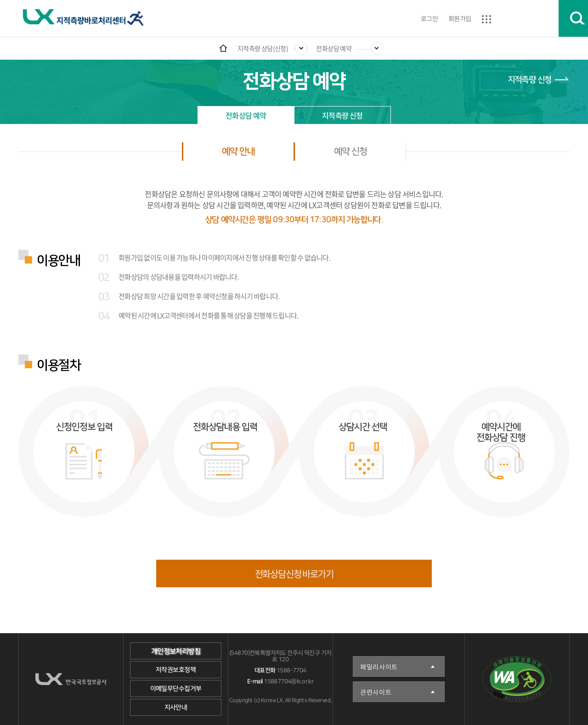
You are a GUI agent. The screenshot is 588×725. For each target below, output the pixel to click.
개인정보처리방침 (176, 651)
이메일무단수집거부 (176, 689)
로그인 (429, 18)
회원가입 (460, 18)
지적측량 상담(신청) (263, 48)
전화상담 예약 (334, 48)
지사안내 (176, 708)
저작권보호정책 (176, 670)
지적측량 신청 (529, 80)
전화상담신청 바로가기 (294, 574)
